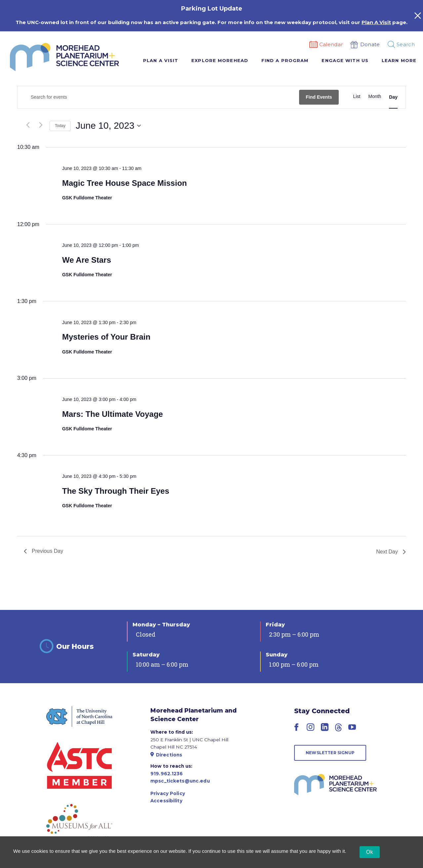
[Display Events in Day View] (393, 97)
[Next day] (41, 125)
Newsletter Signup (330, 753)
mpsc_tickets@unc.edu (180, 781)
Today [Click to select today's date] (60, 126)
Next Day (391, 552)
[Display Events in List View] (357, 97)
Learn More (399, 60)
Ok (370, 852)
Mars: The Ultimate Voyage (113, 414)
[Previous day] (28, 125)
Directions (166, 755)
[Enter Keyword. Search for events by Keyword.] (158, 97)
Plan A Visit (161, 60)
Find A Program (285, 60)
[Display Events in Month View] (375, 97)
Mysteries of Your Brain (106, 337)
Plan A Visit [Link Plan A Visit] (376, 22)
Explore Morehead (220, 60)
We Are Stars (87, 260)
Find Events (319, 97)
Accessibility (166, 801)
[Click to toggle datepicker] (108, 126)
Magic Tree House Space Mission (124, 183)
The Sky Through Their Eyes (116, 491)
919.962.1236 (167, 774)
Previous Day (43, 551)
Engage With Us (345, 60)
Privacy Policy (168, 793)
